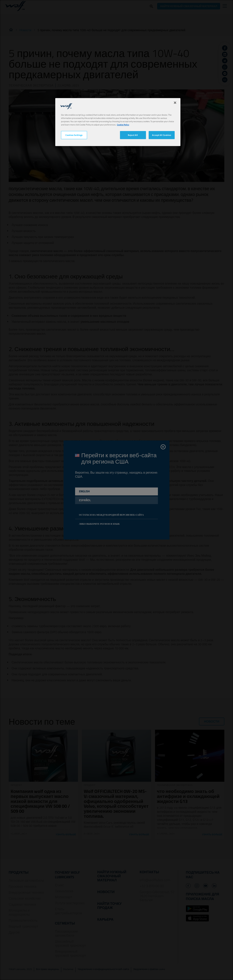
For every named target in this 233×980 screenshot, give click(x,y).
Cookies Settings (74, 135)
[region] (118, 122)
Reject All (133, 135)
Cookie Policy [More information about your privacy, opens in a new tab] (123, 125)
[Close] (175, 103)
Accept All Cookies (162, 135)
